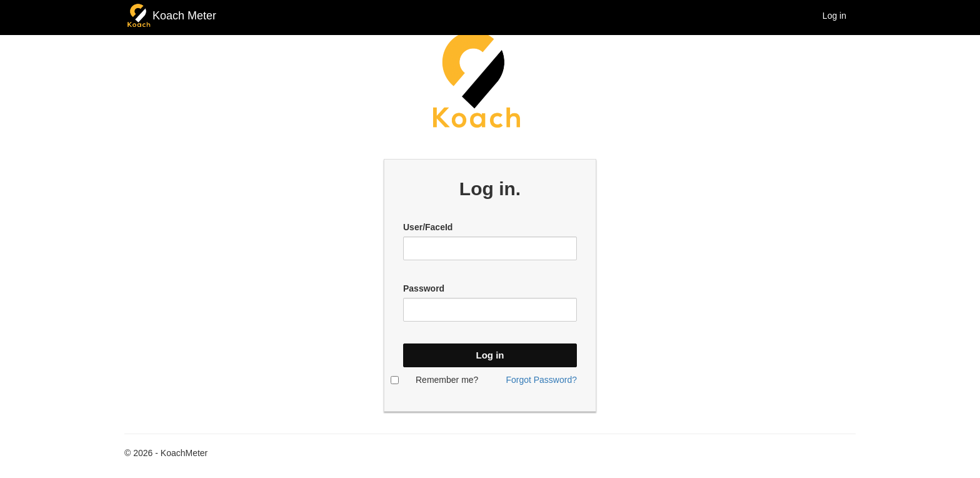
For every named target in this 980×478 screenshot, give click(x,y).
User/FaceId (428, 227)
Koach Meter (184, 16)
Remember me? (447, 380)
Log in (834, 16)
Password (424, 288)
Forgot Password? (541, 380)
